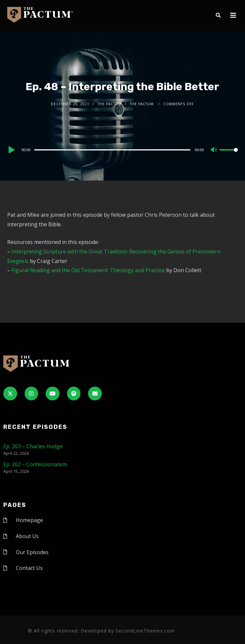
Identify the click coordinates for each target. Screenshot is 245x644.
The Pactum (110, 104)
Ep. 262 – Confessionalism (35, 464)
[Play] (11, 150)
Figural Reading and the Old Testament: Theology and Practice (88, 270)
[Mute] (214, 150)
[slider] (112, 150)
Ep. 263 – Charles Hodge (33, 446)
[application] (122, 150)
